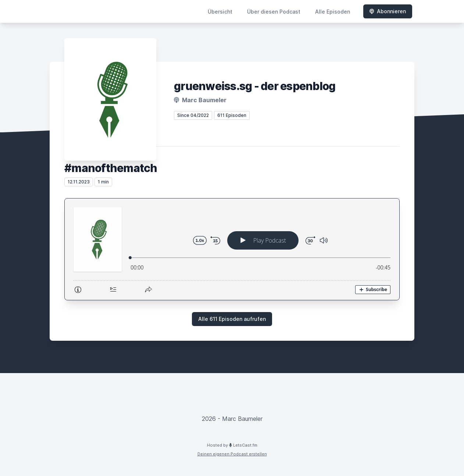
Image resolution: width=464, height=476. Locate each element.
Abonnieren (388, 11)
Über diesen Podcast (274, 12)
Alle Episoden (333, 12)
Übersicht (220, 12)
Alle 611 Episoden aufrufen (232, 319)
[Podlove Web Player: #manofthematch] (232, 249)
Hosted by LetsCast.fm (232, 445)
